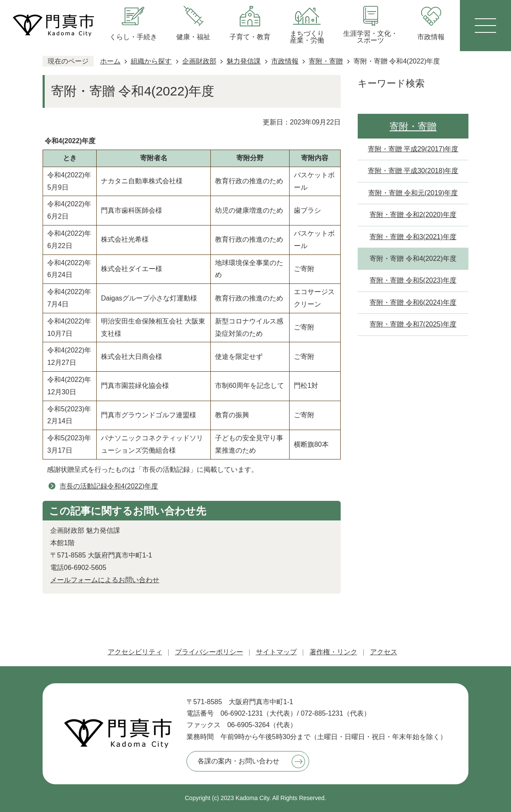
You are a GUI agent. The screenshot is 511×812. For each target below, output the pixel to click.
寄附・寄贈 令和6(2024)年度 (413, 302)
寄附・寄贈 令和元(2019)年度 (413, 193)
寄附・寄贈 (326, 61)
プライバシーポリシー (209, 652)
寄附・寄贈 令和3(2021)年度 (413, 237)
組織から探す (151, 61)
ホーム (110, 61)
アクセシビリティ (135, 652)
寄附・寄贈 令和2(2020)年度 (413, 215)
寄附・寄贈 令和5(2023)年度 (413, 280)
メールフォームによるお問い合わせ (105, 580)
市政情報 (285, 61)
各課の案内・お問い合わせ (238, 761)
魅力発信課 (244, 61)
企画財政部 (199, 61)
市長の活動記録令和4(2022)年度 (109, 486)
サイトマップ (276, 652)
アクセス (384, 652)
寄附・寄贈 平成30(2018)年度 (413, 171)
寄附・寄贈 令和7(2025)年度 (413, 324)
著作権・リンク (333, 652)
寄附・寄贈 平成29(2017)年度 (413, 149)
